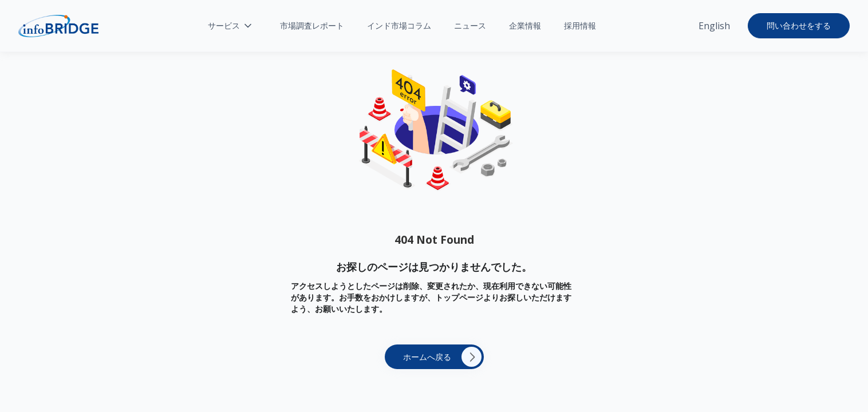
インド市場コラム (399, 25)
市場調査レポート (312, 25)
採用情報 (580, 25)
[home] (58, 26)
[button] (231, 26)
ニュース (470, 25)
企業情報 (525, 25)
